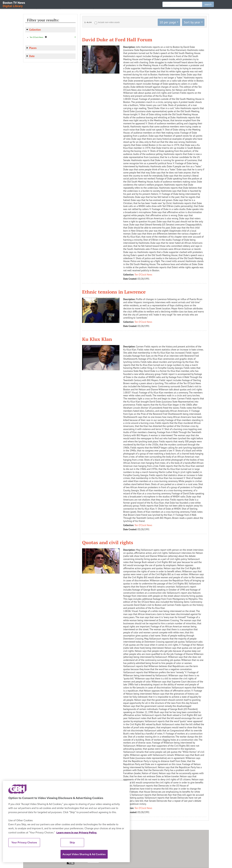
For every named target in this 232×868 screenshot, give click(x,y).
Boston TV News (14, 4)
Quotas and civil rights (108, 542)
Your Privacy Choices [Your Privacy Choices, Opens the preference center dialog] (24, 842)
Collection (35, 30)
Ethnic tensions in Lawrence (114, 292)
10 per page (168, 22)
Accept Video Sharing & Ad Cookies (84, 854)
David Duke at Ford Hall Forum (117, 40)
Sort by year (192, 22)
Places (33, 48)
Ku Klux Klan (97, 339)
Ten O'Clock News (143, 275)
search (208, 4)
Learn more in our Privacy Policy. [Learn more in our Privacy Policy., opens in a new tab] (77, 832)
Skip (72, 842)
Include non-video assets (109, 22)
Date (32, 56)
